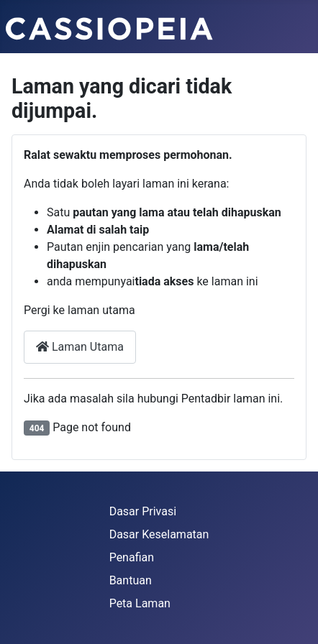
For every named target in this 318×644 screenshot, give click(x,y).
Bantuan (131, 580)
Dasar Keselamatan (159, 534)
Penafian (132, 557)
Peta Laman (140, 603)
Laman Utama (80, 347)
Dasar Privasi (143, 511)
